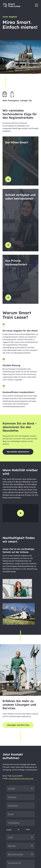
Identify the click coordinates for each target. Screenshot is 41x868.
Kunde (9, 830)
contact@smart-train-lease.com (21, 779)
